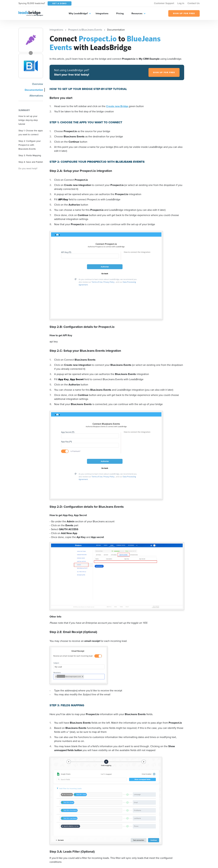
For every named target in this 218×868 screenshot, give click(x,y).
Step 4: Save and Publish (31, 162)
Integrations (102, 13)
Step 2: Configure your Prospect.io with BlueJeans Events (30, 145)
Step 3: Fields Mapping (30, 155)
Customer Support (164, 3)
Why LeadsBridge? (78, 13)
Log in (181, 3)
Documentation (34, 90)
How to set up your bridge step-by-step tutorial (28, 120)
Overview (38, 84)
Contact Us (194, 3)
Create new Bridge (118, 106)
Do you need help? (28, 168)
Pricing (120, 13)
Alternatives (36, 95)
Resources (137, 13)
